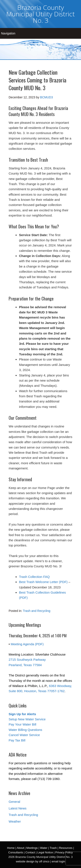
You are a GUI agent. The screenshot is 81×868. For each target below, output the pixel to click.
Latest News (18, 808)
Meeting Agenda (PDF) (27, 644)
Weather (15, 821)
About (20, 848)
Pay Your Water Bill (22, 724)
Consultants (16, 852)
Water (44, 848)
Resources (66, 848)
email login (58, 861)
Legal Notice (45, 852)
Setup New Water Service (27, 719)
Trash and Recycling (37, 611)
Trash (53, 848)
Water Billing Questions (25, 730)
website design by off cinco (33, 861)
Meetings (32, 848)
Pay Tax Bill (17, 740)
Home (11, 848)
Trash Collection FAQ (34, 577)
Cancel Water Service (24, 735)
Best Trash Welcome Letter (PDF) (43, 582)
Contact (30, 852)
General (14, 802)
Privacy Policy (64, 852)
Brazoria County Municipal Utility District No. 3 (40, 14)
